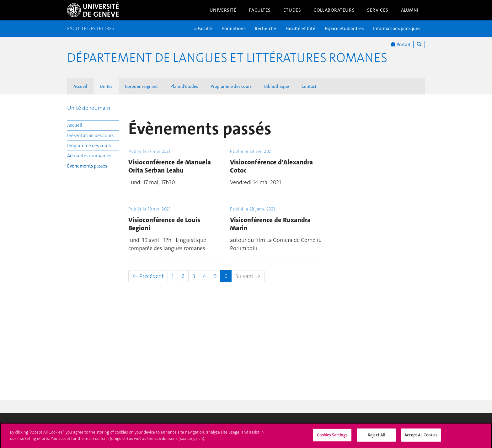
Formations (234, 29)
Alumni (410, 10)
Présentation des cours (90, 136)
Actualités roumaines (89, 156)
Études (292, 10)
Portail (401, 44)
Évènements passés (87, 166)
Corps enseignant (141, 86)
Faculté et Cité (300, 29)
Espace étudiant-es (344, 29)
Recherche (265, 29)
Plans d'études (184, 86)
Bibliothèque (277, 86)
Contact (309, 86)
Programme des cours (231, 86)
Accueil (80, 86)
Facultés (260, 10)
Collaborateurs (334, 10)
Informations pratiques (397, 29)
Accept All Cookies (421, 437)
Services (378, 10)
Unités (106, 86)
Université (223, 10)
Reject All (376, 437)
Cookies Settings (332, 437)
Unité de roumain (89, 108)
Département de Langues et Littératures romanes (227, 58)
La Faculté (203, 29)
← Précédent (148, 276)
